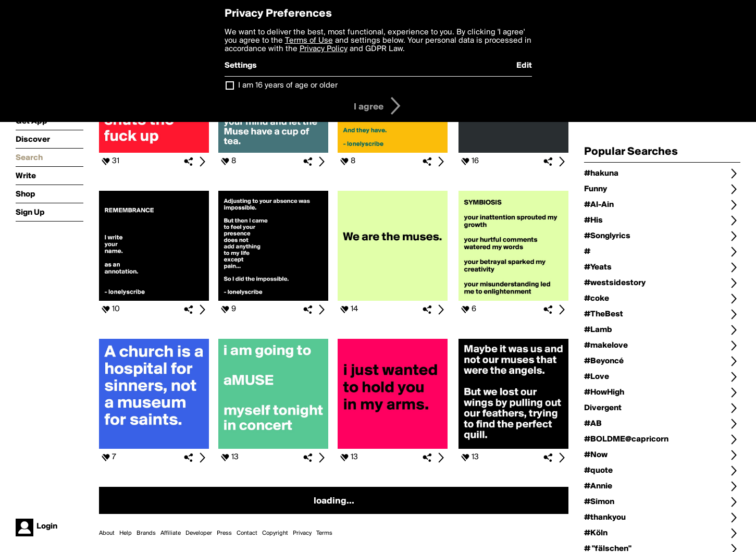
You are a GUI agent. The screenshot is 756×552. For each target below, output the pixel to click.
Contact (247, 533)
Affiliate (171, 533)
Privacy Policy (324, 49)
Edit (524, 66)
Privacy (302, 533)
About (107, 533)
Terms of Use (309, 41)
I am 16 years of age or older (288, 85)
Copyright (275, 533)
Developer (199, 533)
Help (126, 533)
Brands (146, 533)
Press (224, 533)
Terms (324, 533)
